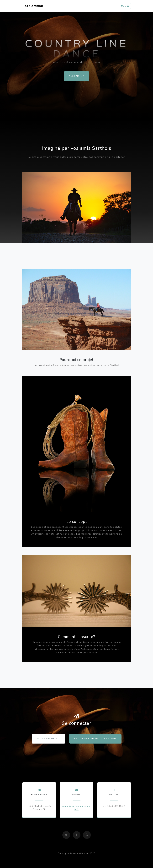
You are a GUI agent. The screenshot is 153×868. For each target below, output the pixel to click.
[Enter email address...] (48, 739)
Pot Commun (33, 6)
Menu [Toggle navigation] (125, 6)
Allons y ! (76, 76)
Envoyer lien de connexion (95, 739)
